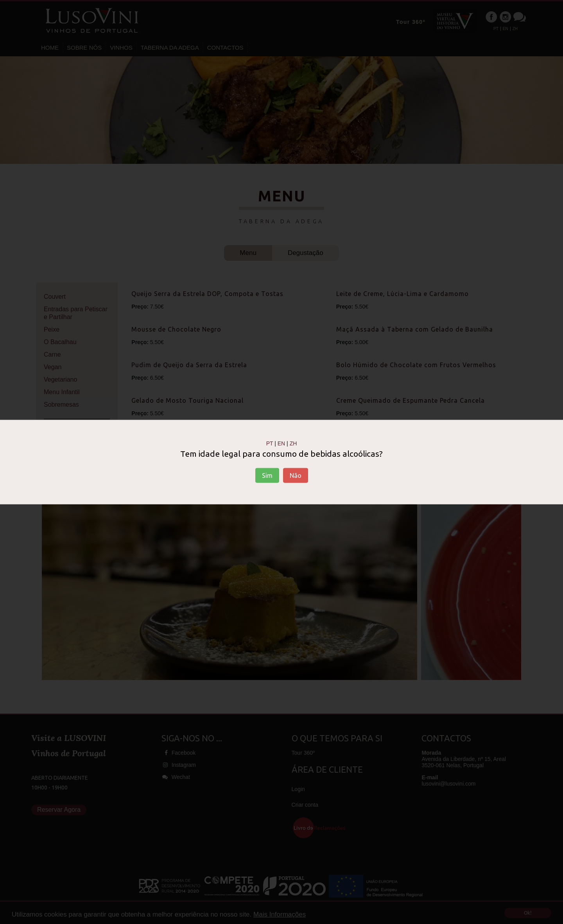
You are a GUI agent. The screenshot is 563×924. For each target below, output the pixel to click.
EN (281, 443)
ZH (293, 443)
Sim (267, 475)
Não (296, 475)
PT (270, 443)
